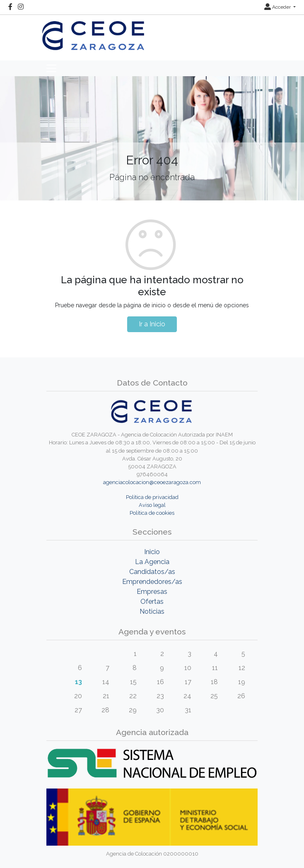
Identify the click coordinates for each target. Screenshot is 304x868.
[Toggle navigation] (51, 68)
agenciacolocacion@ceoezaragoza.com (152, 482)
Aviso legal (152, 505)
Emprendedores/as (152, 582)
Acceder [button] (278, 7)
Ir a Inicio (152, 324)
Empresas (152, 592)
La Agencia (152, 562)
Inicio (152, 552)
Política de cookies (152, 513)
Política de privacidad (152, 497)
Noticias (152, 611)
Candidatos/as (152, 572)
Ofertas (152, 602)
